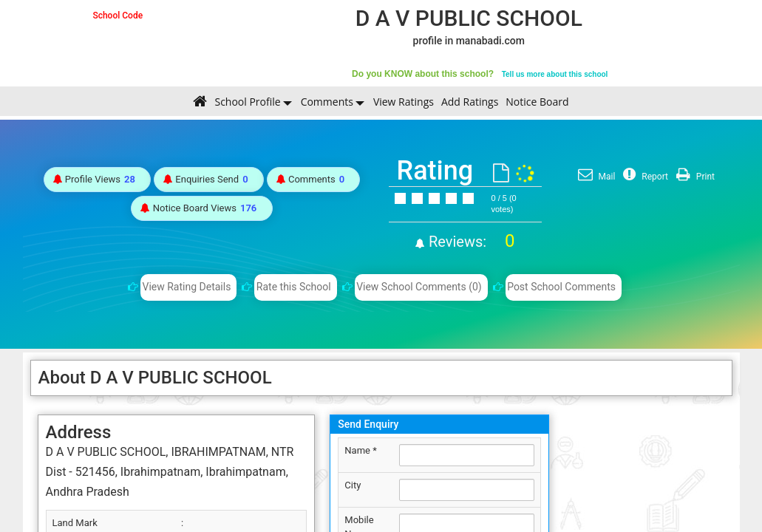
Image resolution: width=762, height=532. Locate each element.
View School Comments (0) (419, 287)
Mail (595, 177)
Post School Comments (561, 287)
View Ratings (404, 102)
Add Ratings (470, 102)
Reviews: (470, 242)
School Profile (247, 102)
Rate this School (294, 287)
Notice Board (537, 102)
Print (694, 177)
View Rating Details (187, 287)
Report (644, 177)
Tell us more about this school (555, 74)
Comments (327, 102)
